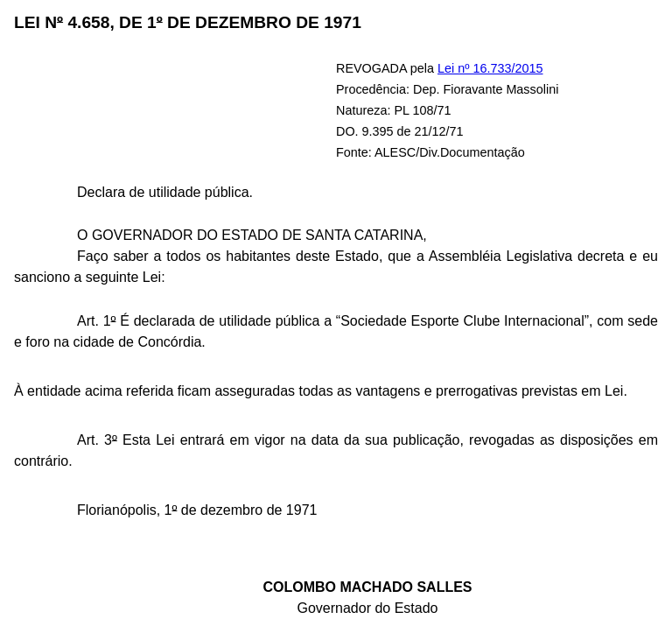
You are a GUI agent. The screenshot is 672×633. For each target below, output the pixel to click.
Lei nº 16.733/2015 (490, 68)
